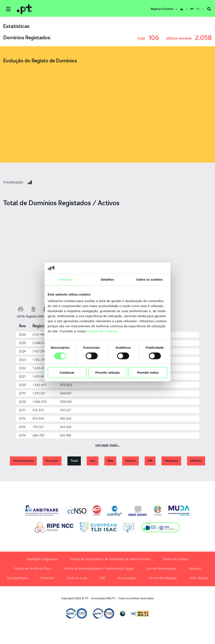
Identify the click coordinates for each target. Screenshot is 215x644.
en (198, 9)
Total (74, 461)
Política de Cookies (102, 331)
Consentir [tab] (66, 279)
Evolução (52, 461)
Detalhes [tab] (107, 279)
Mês (110, 461)
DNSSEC (196, 461)
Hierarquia (171, 461)
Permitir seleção (107, 373)
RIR (150, 461)
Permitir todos (148, 373)
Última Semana (23, 461)
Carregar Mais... (107, 445)
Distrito (130, 461)
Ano (93, 461)
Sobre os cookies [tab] (149, 279)
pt (192, 9)
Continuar (67, 373)
